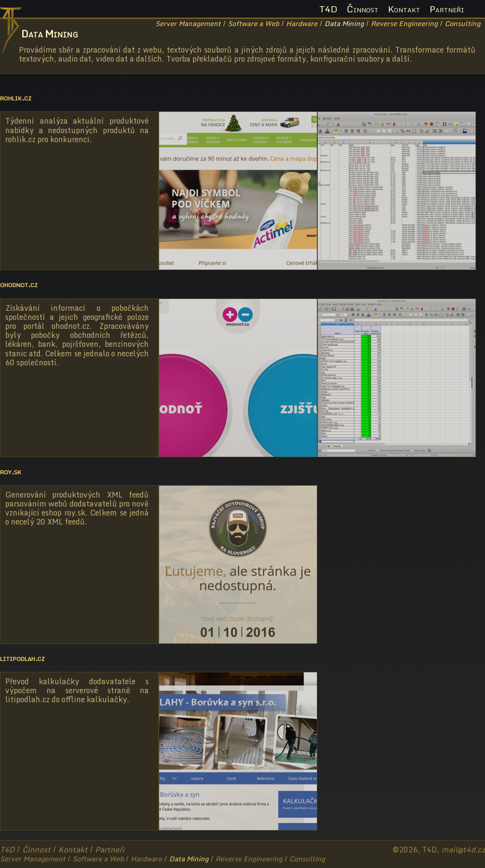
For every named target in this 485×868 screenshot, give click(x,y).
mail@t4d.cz (463, 850)
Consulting (463, 23)
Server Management (188, 23)
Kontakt (404, 9)
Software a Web (253, 23)
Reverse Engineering (404, 23)
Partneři (447, 9)
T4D (328, 9)
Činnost (363, 9)
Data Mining (344, 23)
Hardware (302, 23)
